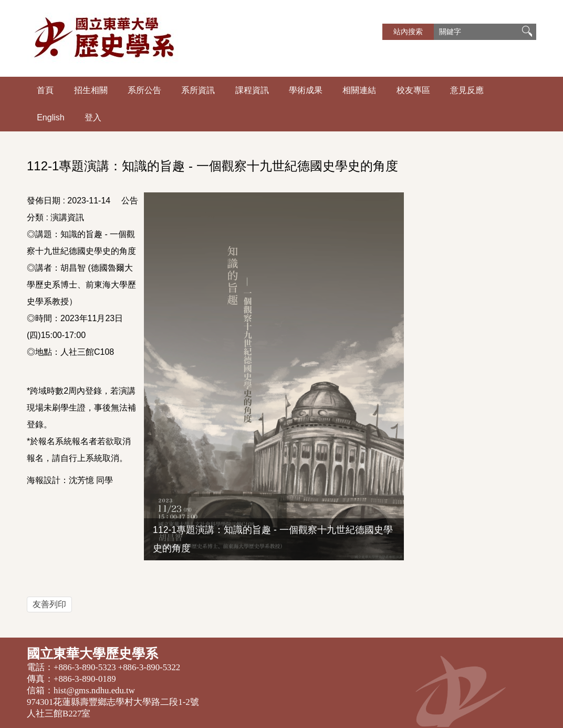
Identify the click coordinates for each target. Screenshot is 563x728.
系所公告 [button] (144, 90)
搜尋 (527, 32)
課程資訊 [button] (252, 90)
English (50, 117)
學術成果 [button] (306, 90)
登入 (93, 117)
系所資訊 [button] (198, 90)
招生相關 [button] (91, 90)
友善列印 (49, 604)
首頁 (45, 90)
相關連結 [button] (359, 90)
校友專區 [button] (413, 90)
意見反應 (467, 90)
